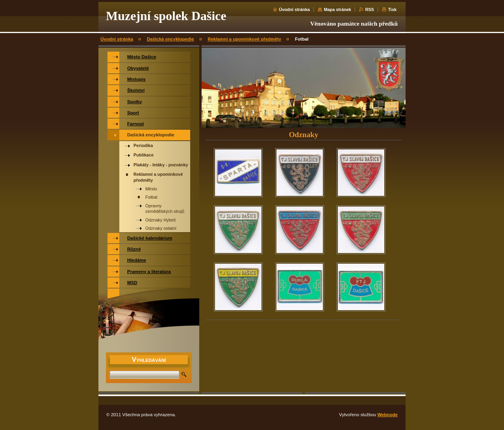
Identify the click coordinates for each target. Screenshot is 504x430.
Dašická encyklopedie (170, 39)
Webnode (387, 415)
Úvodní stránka (294, 9)
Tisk (392, 9)
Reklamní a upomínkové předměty (244, 39)
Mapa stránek (337, 9)
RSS (369, 9)
